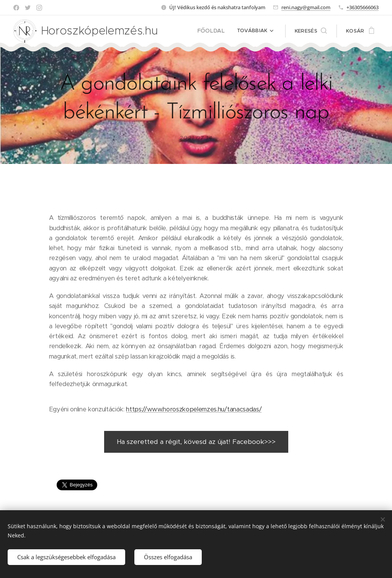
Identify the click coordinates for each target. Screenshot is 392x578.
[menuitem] (214, 31)
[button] (311, 31)
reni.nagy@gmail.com (306, 7)
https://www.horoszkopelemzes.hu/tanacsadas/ (194, 409)
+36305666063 (363, 7)
